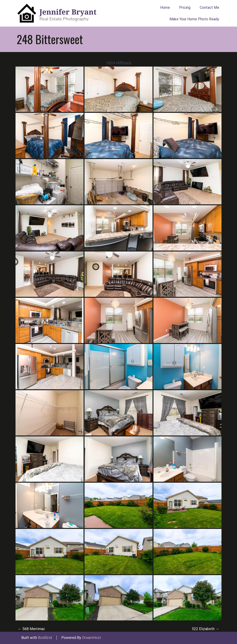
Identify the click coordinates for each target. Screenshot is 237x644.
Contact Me (209, 8)
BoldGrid (45, 638)
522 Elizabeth (206, 629)
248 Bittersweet (50, 39)
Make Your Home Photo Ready (194, 19)
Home (165, 8)
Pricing (185, 8)
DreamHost (92, 638)
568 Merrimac (31, 629)
